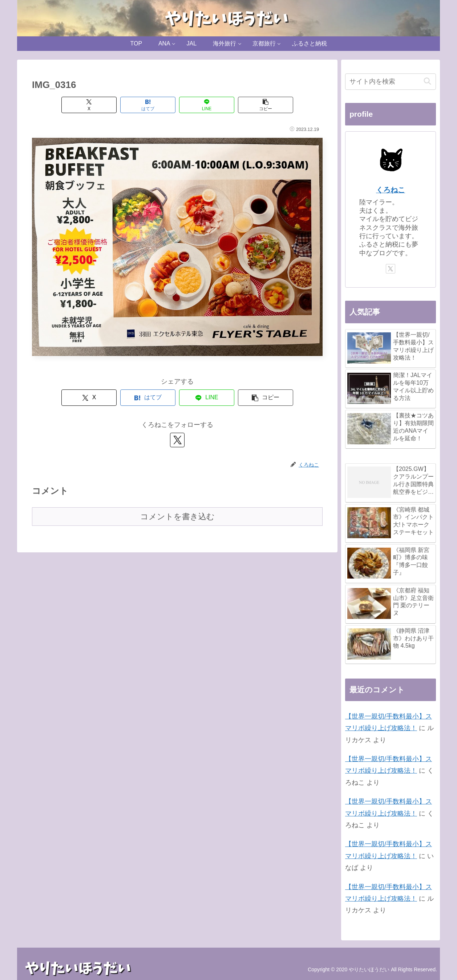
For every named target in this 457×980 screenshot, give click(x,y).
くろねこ (391, 190)
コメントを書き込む (177, 517)
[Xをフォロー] (177, 440)
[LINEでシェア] (207, 105)
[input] (391, 82)
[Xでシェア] (89, 105)
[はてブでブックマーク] (148, 105)
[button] (266, 105)
